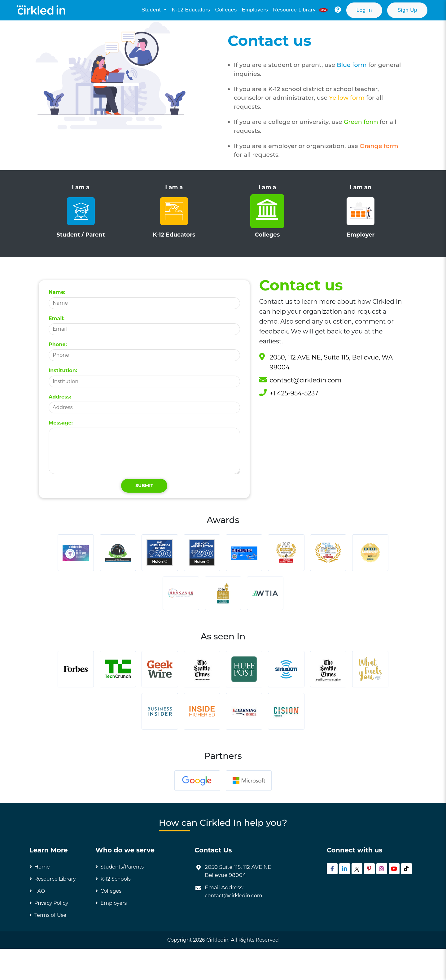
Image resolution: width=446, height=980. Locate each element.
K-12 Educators (191, 10)
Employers (255, 10)
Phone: (58, 344)
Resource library (302, 10)
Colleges (226, 10)
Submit (144, 486)
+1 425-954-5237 (294, 393)
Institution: (63, 370)
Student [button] (152, 10)
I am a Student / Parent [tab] (81, 211)
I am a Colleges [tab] (267, 211)
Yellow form (348, 98)
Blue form (352, 65)
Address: (60, 397)
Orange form (379, 146)
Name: (57, 292)
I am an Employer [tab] (361, 211)
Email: (57, 318)
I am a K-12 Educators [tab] (174, 211)
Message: (61, 423)
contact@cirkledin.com (306, 380)
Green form (362, 122)
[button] (338, 10)
